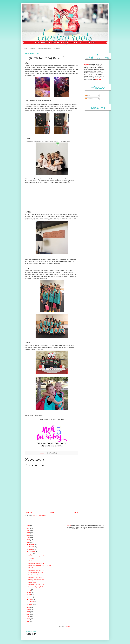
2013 (29, 617)
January (31, 604)
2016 (29, 609)
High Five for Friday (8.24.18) (36, 563)
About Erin (33, 48)
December (32, 544)
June (30, 592)
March (31, 599)
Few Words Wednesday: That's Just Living (40, 565)
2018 (29, 542)
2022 (29, 533)
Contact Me (57, 48)
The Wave (31, 558)
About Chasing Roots (45, 48)
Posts (88, 95)
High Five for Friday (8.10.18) (36, 577)
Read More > (99, 80)
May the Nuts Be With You (35, 573)
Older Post (75, 512)
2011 (29, 621)
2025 (29, 526)
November (32, 547)
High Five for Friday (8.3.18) (36, 584)
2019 (29, 540)
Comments (89, 99)
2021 (29, 535)
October (31, 549)
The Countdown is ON (34, 575)
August (31, 554)
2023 (29, 530)
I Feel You (31, 568)
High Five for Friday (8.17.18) (36, 570)
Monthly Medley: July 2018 (36, 587)
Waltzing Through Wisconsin (36, 580)
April (30, 597)
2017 (29, 607)
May (30, 595)
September (32, 552)
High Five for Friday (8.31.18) (36, 556)
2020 (29, 538)
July (30, 590)
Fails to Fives (32, 582)
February (31, 602)
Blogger (68, 627)
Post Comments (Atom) (39, 515)
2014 (29, 614)
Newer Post (29, 512)
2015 (29, 612)
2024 (29, 528)
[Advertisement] (94, 143)
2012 (29, 619)
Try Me (30, 561)
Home (25, 48)
